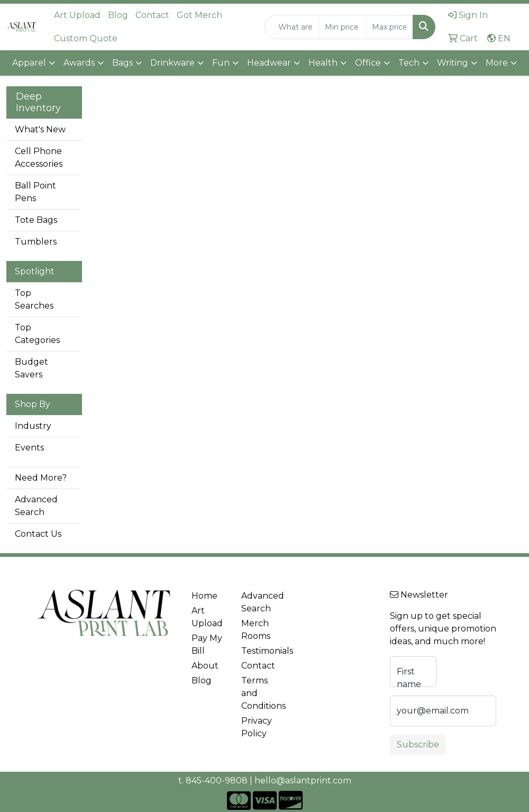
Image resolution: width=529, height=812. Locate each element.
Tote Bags (36, 220)
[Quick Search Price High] (390, 27)
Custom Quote (86, 38)
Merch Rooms (256, 630)
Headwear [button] (269, 63)
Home (204, 596)
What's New (40, 129)
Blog (118, 15)
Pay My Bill (207, 644)
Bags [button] (122, 63)
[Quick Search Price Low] (343, 27)
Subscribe (418, 745)
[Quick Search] (292, 27)
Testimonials (260, 651)
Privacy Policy (257, 727)
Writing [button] (453, 63)
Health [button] (323, 63)
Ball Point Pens (35, 192)
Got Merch (199, 15)
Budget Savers (31, 368)
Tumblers (36, 242)
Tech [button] (409, 63)
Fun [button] (221, 63)
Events (29, 448)
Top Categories (37, 334)
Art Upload (77, 15)
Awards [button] (79, 63)
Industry (33, 426)
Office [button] (368, 63)
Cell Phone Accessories (39, 157)
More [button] (497, 63)
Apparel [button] (29, 63)
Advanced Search (36, 506)
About (205, 666)
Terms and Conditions (260, 693)
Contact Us (38, 534)
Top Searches (34, 299)
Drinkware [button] (172, 63)
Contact (152, 15)
